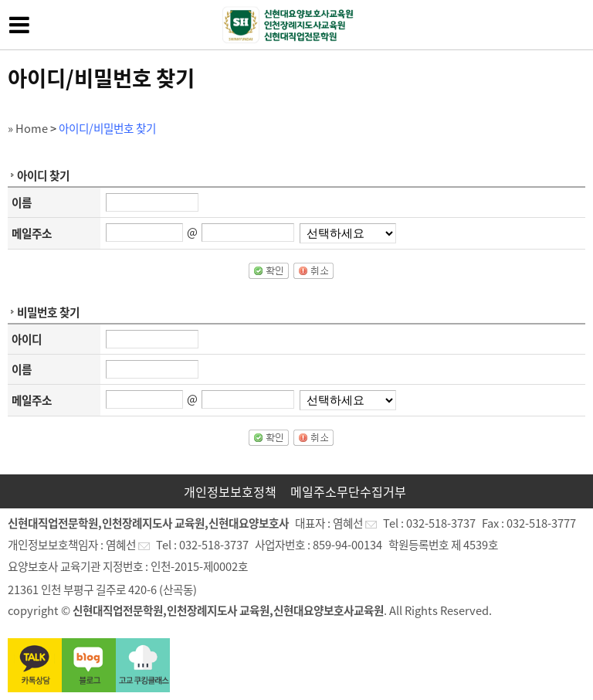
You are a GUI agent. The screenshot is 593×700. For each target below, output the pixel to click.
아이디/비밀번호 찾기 (107, 128)
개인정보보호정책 (230, 491)
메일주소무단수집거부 (348, 491)
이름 (22, 202)
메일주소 (32, 233)
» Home (28, 128)
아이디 (27, 339)
